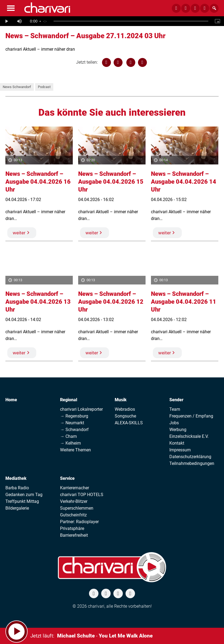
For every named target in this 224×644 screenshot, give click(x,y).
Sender (176, 400)
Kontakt (177, 443)
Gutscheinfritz (73, 515)
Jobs (174, 423)
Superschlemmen (77, 508)
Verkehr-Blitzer (74, 501)
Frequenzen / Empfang (191, 416)
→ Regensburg (74, 416)
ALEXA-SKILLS (129, 423)
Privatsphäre (72, 528)
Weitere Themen (75, 450)
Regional (69, 400)
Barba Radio (17, 488)
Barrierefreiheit (74, 535)
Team (175, 409)
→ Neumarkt (72, 423)
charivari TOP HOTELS (82, 495)
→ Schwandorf (74, 430)
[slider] (131, 21)
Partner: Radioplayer (79, 522)
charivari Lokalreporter (81, 409)
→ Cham (68, 436)
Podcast (44, 87)
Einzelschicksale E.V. (189, 436)
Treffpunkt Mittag (22, 501)
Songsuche (125, 416)
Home (11, 400)
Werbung (178, 430)
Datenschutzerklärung (190, 457)
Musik (121, 400)
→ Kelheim (70, 443)
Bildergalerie (17, 508)
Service (67, 478)
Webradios (125, 409)
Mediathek (16, 478)
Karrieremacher (75, 488)
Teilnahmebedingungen (192, 463)
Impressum (180, 450)
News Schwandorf (17, 87)
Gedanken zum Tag (24, 495)
